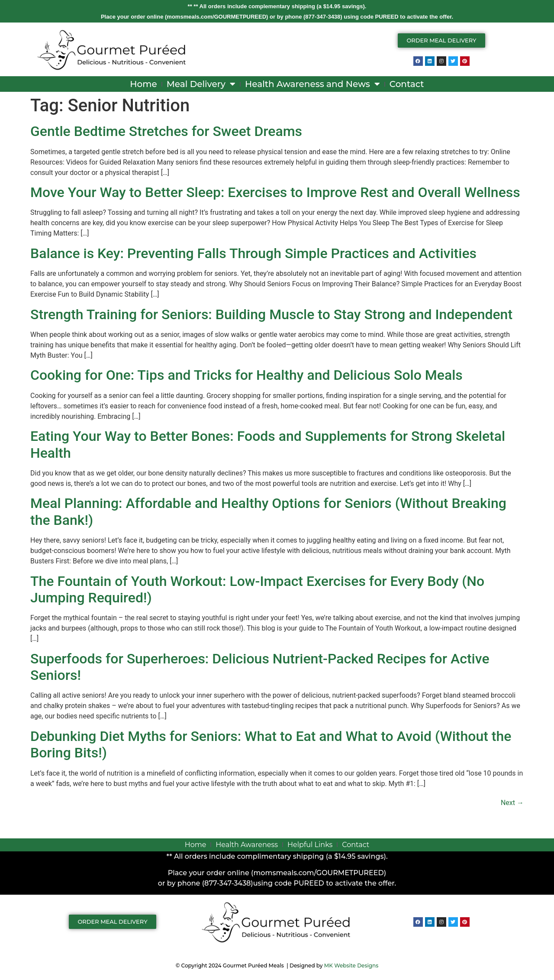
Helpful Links (310, 845)
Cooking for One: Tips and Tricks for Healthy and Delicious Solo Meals (246, 375)
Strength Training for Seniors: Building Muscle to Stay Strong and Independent (271, 314)
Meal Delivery (201, 84)
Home (143, 84)
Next (512, 803)
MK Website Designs (351, 965)
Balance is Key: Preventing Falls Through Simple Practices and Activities (253, 253)
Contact (407, 84)
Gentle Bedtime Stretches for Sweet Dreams (166, 131)
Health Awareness (247, 845)
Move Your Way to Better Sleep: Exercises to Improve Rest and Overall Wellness (275, 192)
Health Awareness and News (312, 84)
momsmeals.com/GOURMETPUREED (216, 17)
